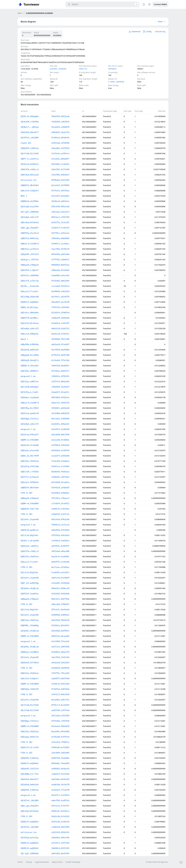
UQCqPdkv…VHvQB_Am (30, 588)
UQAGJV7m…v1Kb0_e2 (30, 169)
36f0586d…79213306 (60, 339)
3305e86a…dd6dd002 (60, 238)
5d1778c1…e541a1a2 (60, 233)
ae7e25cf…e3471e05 (60, 843)
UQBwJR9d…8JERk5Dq (30, 344)
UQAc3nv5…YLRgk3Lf (30, 191)
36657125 (83, 69)
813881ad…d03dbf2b (60, 138)
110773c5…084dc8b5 (60, 382)
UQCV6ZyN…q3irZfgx (30, 838)
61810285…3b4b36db (60, 594)
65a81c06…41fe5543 (60, 816)
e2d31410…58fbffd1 (60, 832)
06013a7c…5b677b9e (60, 599)
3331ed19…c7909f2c (60, 742)
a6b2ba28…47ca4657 (60, 344)
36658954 (112, 69)
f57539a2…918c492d (60, 535)
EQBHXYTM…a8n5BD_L (30, 318)
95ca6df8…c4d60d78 (60, 127)
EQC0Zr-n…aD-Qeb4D (30, 541)
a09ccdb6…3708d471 (60, 604)
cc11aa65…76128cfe (60, 286)
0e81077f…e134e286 (60, 562)
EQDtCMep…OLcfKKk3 (30, 408)
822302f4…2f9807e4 (60, 313)
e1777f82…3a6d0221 (60, 260)
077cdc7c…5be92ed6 (60, 610)
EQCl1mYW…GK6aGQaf (30, 387)
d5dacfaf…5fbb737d (60, 403)
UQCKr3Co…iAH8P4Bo (30, 275)
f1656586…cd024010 (60, 122)
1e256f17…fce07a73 (60, 228)
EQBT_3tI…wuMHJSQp (30, 583)
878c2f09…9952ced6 (60, 207)
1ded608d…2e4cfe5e (60, 275)
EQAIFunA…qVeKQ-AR (30, 413)
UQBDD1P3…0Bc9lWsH (30, 185)
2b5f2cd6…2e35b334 (60, 822)
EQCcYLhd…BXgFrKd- (30, 535)
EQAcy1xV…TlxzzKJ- (30, 291)
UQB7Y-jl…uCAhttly (30, 159)
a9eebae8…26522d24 (60, 663)
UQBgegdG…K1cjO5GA (30, 355)
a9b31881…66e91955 (60, 854)
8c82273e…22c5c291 (60, 222)
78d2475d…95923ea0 (60, 116)
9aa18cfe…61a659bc (60, 557)
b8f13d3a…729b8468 (60, 419)
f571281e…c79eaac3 (60, 498)
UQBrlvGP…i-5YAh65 (30, 472)
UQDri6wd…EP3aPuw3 (30, 222)
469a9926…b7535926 (60, 530)
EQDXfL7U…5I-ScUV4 (30, 747)
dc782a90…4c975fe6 (60, 737)
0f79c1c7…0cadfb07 (60, 705)
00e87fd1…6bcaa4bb (60, 636)
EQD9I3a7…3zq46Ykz (30, 594)
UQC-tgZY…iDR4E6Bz (30, 212)
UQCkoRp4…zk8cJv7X (30, 217)
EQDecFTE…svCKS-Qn (30, 281)
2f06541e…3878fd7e (60, 376)
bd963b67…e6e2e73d (60, 132)
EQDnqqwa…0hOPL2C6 (30, 737)
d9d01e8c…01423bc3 (60, 811)
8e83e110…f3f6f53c (60, 334)
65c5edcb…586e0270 (60, 726)
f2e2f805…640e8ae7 (60, 175)
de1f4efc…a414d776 (60, 297)
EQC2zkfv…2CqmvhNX (30, 519)
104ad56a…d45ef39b (60, 838)
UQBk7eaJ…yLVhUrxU (30, 249)
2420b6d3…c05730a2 (60, 477)
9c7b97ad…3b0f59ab (60, 689)
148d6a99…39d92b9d (60, 318)
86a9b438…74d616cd (60, 472)
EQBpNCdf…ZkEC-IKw (30, 509)
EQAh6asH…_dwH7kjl (30, 546)
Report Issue (57, 862)
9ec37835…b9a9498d (60, 350)
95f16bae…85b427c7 (60, 371)
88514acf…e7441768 (60, 217)
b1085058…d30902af (60, 615)
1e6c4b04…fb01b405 (60, 753)
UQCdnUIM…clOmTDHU (30, 122)
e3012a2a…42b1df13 (60, 212)
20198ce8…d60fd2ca (60, 201)
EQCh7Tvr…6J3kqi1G (30, 477)
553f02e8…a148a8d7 (60, 488)
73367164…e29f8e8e (60, 307)
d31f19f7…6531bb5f (60, 196)
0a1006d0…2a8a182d (60, 291)
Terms (20, 862)
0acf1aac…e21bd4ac (60, 567)
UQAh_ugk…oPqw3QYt (30, 228)
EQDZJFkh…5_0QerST (30, 270)
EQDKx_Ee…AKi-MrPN (30, 456)
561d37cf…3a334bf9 (60, 795)
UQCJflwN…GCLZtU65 (30, 154)
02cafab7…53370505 (60, 185)
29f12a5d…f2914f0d (60, 716)
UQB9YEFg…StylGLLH (30, 233)
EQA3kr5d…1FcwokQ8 (30, 445)
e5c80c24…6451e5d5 (60, 684)
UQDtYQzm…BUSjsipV (30, 175)
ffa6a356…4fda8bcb (60, 461)
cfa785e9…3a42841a (60, 541)
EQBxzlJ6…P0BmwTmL (30, 334)
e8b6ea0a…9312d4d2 (60, 270)
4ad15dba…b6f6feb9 (60, 779)
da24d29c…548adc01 (60, 424)
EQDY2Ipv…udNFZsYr (30, 382)
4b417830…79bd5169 (60, 620)
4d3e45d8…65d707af (60, 631)
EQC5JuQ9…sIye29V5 (30, 207)
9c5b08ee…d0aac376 (60, 652)
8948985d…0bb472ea (60, 265)
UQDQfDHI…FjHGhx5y (30, 148)
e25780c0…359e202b (60, 445)
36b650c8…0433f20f (60, 848)
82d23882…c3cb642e (60, 164)
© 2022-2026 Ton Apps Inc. (157, 862)
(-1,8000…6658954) (116, 82)
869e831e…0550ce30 (60, 588)
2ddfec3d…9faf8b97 (60, 578)
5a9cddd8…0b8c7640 (60, 435)
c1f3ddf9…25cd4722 (60, 504)
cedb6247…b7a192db (60, 774)
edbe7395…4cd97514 (60, 800)
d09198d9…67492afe (60, 397)
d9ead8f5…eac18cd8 (60, 302)
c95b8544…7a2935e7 (60, 387)
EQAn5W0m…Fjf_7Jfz (30, 774)
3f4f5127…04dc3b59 (60, 694)
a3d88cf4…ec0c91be (60, 509)
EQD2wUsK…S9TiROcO (30, 663)
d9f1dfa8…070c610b (60, 519)
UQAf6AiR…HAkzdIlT (30, 132)
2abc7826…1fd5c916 (60, 657)
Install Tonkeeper (73, 862)
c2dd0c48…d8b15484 (60, 827)
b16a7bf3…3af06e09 (60, 429)
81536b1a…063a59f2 (60, 625)
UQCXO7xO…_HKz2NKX (30, 138)
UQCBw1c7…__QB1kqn (30, 127)
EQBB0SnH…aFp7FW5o (30, 201)
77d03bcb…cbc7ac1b (60, 525)
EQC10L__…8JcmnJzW (30, 286)
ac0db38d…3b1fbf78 (60, 785)
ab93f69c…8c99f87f (60, 546)
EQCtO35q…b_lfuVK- (30, 392)
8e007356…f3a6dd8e (60, 758)
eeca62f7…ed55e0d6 (60, 456)
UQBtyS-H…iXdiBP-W (30, 244)
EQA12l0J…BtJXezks (30, 323)
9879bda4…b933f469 (60, 180)
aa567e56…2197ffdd (60, 710)
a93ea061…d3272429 (60, 148)
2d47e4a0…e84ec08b (60, 551)
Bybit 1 (24, 339)
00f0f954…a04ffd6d (60, 254)
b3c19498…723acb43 (60, 641)
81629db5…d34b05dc (60, 493)
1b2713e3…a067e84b (60, 647)
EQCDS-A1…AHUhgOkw (30, 116)
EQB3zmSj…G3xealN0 (30, 450)
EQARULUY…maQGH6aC (30, 302)
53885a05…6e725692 (60, 747)
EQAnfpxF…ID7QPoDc (30, 482)
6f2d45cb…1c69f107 (60, 323)
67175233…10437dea (60, 191)
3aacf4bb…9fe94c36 (60, 249)
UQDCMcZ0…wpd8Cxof (30, 530)
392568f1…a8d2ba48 (60, 408)
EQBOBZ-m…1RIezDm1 (30, 366)
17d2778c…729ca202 (60, 673)
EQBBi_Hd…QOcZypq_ (30, 307)
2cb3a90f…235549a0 (60, 583)
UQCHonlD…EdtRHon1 (30, 164)
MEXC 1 (24, 196)
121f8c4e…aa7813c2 (60, 154)
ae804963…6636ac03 (60, 769)
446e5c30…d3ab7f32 (60, 329)
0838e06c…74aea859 (60, 763)
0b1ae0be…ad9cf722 (60, 700)
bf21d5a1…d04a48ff (60, 159)
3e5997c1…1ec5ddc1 (60, 244)
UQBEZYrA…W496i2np (30, 238)
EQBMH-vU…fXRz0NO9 (30, 440)
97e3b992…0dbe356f (60, 281)
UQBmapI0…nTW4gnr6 (30, 265)
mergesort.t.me (28, 376)
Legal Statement (42, 862)
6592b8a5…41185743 (60, 450)
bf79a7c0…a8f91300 (60, 355)
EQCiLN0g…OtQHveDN (30, 297)
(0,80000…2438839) (58, 69)
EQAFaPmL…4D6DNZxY (30, 371)
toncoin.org (160, 31)
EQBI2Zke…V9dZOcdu (30, 461)
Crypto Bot (26, 143)
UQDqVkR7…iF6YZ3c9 (30, 254)
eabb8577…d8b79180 (60, 679)
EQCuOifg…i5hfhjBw (30, 466)
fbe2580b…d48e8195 (60, 413)
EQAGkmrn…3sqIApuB (30, 397)
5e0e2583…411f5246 (60, 169)
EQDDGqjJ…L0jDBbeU (30, 652)
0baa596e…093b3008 (60, 732)
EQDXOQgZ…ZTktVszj (30, 419)
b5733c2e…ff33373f (60, 806)
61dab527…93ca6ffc (60, 392)
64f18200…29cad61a (60, 482)
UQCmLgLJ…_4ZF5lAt (30, 260)
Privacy (29, 862)
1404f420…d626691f (60, 366)
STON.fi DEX (26, 493)
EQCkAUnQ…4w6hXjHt (30, 350)
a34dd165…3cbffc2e (60, 514)
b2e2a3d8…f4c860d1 (60, 440)
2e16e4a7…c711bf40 (60, 790)
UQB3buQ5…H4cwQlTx (30, 360)
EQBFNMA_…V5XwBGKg (30, 625)
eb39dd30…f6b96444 (60, 668)
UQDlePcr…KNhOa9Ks (30, 313)
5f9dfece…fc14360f (60, 466)
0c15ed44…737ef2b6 (60, 360)
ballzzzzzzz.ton (29, 180)
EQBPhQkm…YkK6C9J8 (30, 689)
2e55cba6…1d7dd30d (60, 143)
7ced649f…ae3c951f (60, 572)
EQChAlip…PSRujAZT (30, 435)
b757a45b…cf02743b (60, 721)
